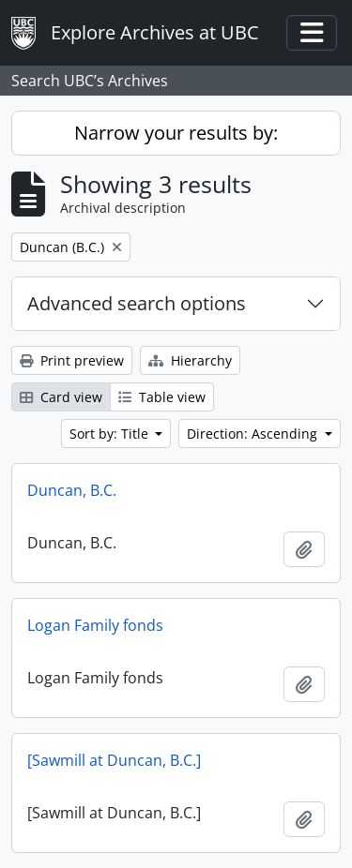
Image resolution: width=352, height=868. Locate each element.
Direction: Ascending (254, 434)
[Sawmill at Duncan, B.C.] (114, 760)
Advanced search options (137, 303)
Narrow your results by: (176, 133)
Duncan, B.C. (72, 490)
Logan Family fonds (95, 625)
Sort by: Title (111, 434)
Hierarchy (190, 360)
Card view (61, 397)
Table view (162, 397)
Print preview (72, 360)
